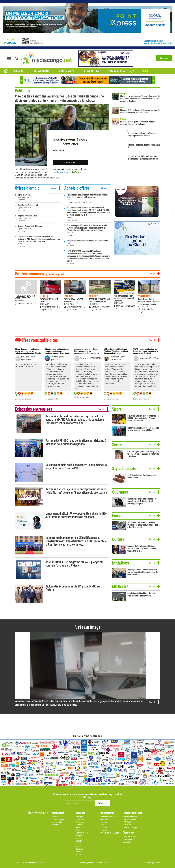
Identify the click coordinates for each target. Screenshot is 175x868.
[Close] (127, 131)
